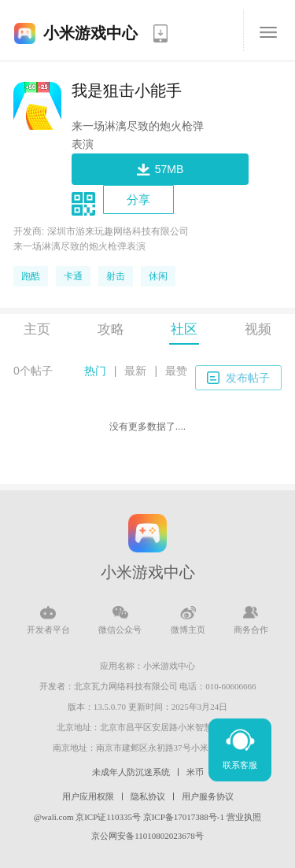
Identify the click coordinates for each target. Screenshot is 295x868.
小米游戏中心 (90, 33)
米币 (195, 772)
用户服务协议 (208, 796)
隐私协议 (148, 796)
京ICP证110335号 (108, 817)
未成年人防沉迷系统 (131, 772)
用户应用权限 (88, 796)
